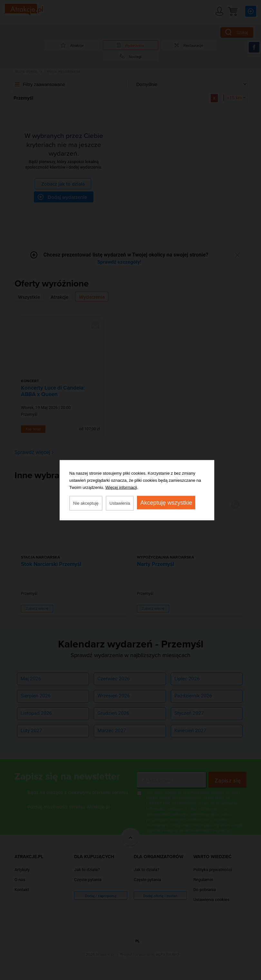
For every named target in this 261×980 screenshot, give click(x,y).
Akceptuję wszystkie (166, 502)
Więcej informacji (121, 487)
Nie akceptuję (86, 503)
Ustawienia (120, 503)
